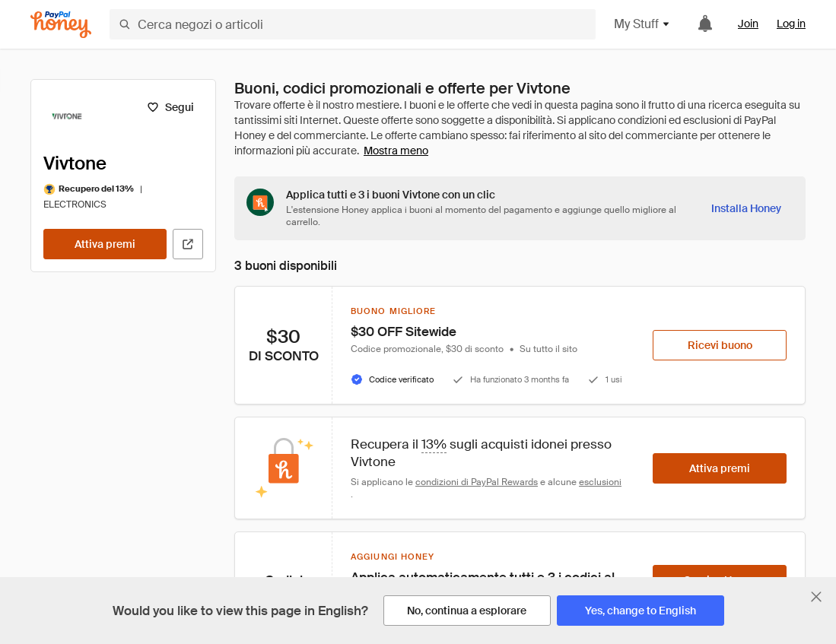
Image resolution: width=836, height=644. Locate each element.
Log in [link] (791, 24)
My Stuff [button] (642, 24)
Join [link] (748, 24)
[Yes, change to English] (641, 611)
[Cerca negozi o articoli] (353, 24)
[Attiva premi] (105, 244)
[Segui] (170, 107)
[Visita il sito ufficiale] (188, 244)
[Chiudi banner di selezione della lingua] (816, 597)
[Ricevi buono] (720, 345)
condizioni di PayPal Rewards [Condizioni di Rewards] (477, 482)
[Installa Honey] (746, 208)
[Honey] (61, 25)
